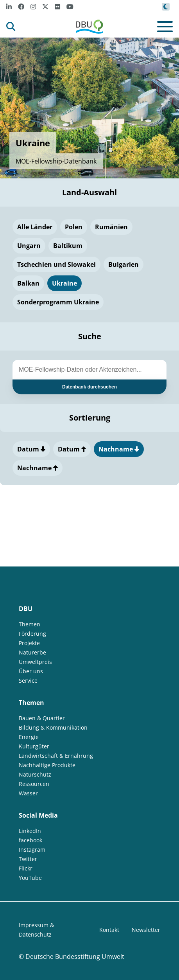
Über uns (31, 671)
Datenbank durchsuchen (89, 387)
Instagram (32, 850)
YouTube (30, 878)
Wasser (28, 793)
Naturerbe (32, 652)
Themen (30, 624)
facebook (30, 840)
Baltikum (68, 246)
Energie (29, 737)
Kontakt (109, 930)
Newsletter (146, 930)
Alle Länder (35, 227)
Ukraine (64, 283)
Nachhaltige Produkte (47, 765)
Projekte (29, 643)
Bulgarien (124, 264)
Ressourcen (34, 784)
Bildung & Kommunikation (53, 727)
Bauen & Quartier (42, 718)
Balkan (28, 283)
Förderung (32, 634)
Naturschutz (35, 774)
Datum (31, 449)
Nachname (119, 449)
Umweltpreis (35, 662)
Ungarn (29, 246)
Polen (74, 227)
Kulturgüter (34, 746)
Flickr (26, 868)
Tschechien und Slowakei (56, 264)
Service (28, 681)
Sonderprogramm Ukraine (58, 302)
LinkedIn (30, 831)
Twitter (28, 859)
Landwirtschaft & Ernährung (56, 756)
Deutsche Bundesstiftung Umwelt (75, 957)
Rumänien (111, 227)
